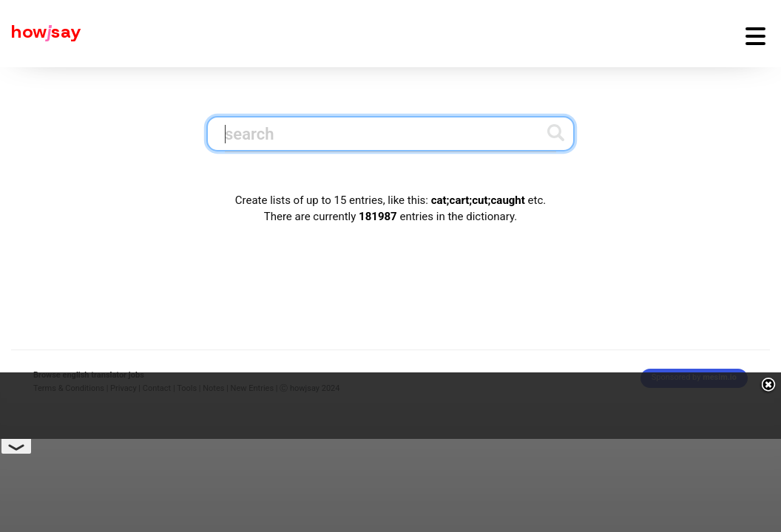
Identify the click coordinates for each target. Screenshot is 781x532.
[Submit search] (556, 133)
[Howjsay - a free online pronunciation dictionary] (41, 34)
